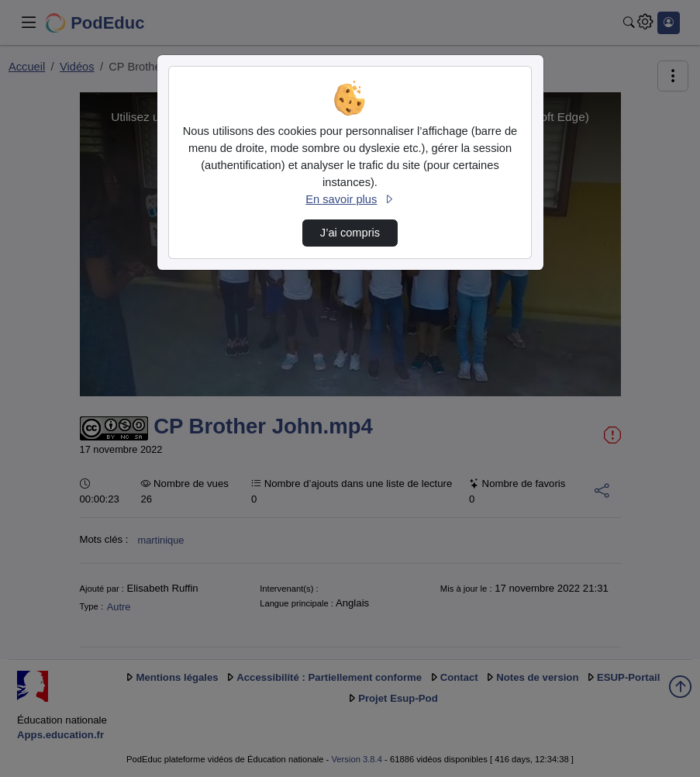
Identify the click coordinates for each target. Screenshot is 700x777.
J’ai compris (350, 233)
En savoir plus (350, 199)
